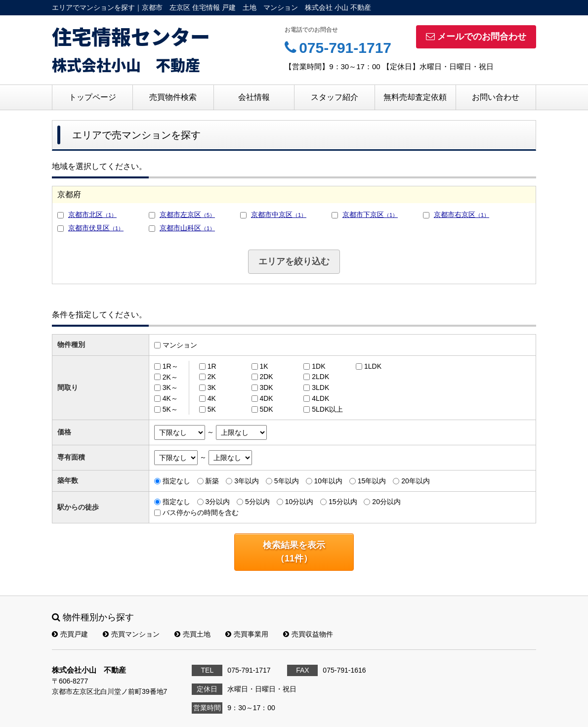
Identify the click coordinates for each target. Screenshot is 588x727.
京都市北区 (92, 214)
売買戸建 (70, 634)
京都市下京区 (370, 214)
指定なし (176, 481)
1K (264, 366)
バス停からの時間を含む (201, 513)
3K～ (170, 387)
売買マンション (131, 634)
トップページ (92, 97)
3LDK (320, 387)
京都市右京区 (462, 214)
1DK (318, 366)
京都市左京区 (187, 214)
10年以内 (328, 481)
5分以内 (257, 502)
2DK (266, 377)
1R (212, 366)
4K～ (170, 398)
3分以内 (217, 502)
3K (212, 387)
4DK (266, 398)
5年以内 (287, 481)
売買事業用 (247, 634)
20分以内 (386, 502)
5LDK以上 (327, 409)
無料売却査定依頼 (415, 97)
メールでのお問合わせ (476, 37)
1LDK (373, 366)
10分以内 (299, 502)
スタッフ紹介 (335, 97)
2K (212, 377)
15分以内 (343, 502)
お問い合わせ (496, 97)
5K (212, 409)
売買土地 (192, 634)
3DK (266, 387)
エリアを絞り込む (294, 261)
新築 (212, 481)
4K (212, 398)
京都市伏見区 (96, 228)
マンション (180, 345)
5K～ (170, 409)
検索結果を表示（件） (294, 552)
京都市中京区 (279, 214)
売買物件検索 (173, 97)
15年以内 (372, 481)
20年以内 (416, 481)
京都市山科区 (187, 228)
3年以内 (247, 481)
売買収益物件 (308, 634)
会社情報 (254, 97)
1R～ (170, 366)
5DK (266, 409)
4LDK (320, 398)
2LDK (320, 377)
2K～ (170, 377)
